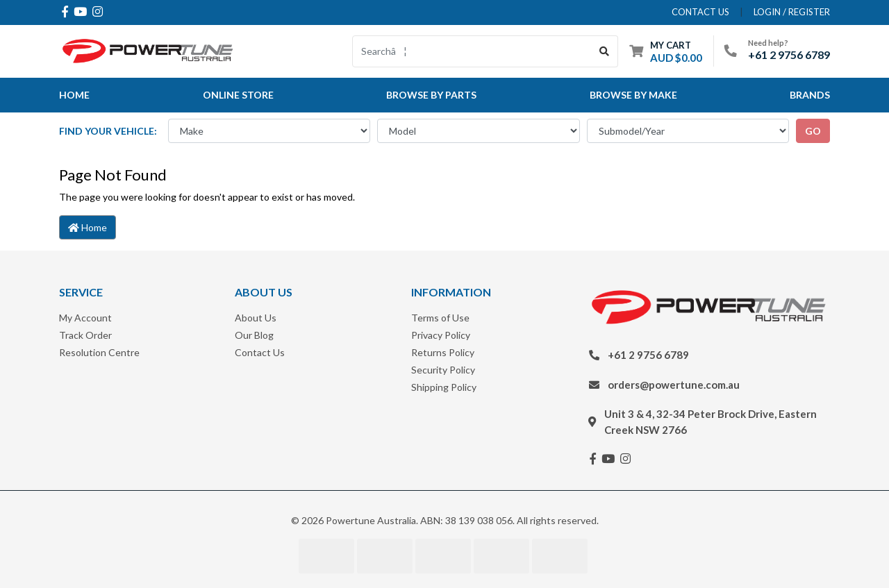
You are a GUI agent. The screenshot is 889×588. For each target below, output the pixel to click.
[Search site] (605, 51)
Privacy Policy (441, 335)
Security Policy (443, 370)
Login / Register (792, 12)
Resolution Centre (99, 352)
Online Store (238, 95)
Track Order (85, 335)
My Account (85, 318)
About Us (256, 318)
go (813, 131)
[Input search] (472, 51)
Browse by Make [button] (633, 95)
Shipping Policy (444, 387)
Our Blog (254, 335)
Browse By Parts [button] (431, 95)
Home (74, 95)
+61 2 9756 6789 (789, 54)
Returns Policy (443, 352)
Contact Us (260, 352)
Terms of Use (440, 318)
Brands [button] (810, 95)
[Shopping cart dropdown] (666, 51)
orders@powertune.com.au (674, 385)
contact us (700, 12)
